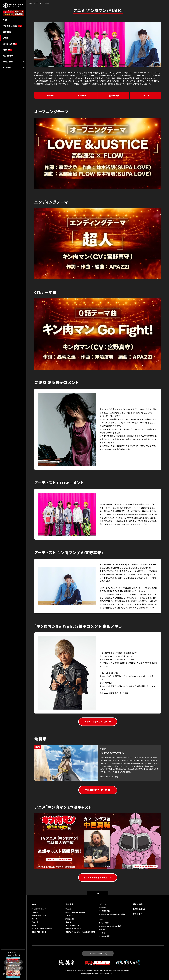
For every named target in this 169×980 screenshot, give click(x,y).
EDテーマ (82, 95)
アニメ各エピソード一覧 (98, 790)
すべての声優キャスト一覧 (98, 877)
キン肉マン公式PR (98, 953)
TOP (31, 3)
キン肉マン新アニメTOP (98, 722)
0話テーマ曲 (114, 95)
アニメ (39, 3)
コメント (145, 95)
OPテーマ (50, 95)
